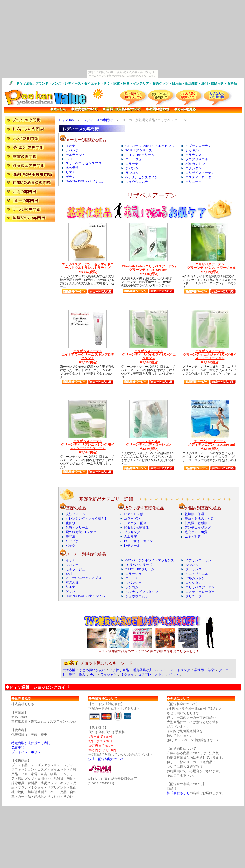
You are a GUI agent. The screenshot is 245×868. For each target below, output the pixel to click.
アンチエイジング (198, 528)
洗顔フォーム (75, 514)
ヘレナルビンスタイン (142, 177)
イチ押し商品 (119, 670)
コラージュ (134, 159)
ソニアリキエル (197, 159)
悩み (82, 675)
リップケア (74, 541)
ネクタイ (127, 675)
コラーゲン (132, 519)
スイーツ (166, 670)
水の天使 (72, 168)
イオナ (70, 146)
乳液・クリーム (77, 528)
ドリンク (184, 670)
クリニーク (194, 182)
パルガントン (195, 164)
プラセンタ (132, 532)
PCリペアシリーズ (139, 150)
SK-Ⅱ (69, 159)
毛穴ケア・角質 (196, 532)
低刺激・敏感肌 (196, 523)
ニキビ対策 (193, 537)
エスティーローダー (200, 177)
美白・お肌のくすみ (199, 519)
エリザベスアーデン (200, 173)
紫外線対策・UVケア (81, 532)
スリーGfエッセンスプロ (84, 163)
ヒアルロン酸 (134, 514)
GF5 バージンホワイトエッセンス (150, 146)
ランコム (132, 173)
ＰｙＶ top (66, 120)
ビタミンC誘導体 (136, 528)
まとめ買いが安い (92, 670)
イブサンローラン (198, 146)
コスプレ (145, 675)
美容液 (70, 537)
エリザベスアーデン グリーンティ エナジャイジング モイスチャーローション (210, 354)
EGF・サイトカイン (138, 541)
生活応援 (69, 670)
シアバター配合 (135, 523)
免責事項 (18, 748)
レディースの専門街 (98, 120)
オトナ (160, 675)
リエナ (70, 172)
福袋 (211, 670)
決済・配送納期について (106, 759)
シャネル (192, 150)
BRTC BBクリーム (140, 155)
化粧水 (70, 523)
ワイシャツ (108, 675)
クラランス (194, 155)
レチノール (132, 545)
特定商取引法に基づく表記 (31, 743)
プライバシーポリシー (28, 752)
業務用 (199, 670)
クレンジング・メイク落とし (87, 519)
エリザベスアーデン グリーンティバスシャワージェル (210, 266)
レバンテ (72, 150)
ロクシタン (194, 168)
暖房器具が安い (144, 670)
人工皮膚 (130, 537)
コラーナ (132, 164)
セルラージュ (75, 155)
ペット (174, 675)
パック (70, 545)
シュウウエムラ (137, 182)
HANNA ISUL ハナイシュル (85, 181)
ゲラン (70, 177)
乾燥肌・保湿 (194, 514)
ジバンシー (134, 168)
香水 (93, 675)
